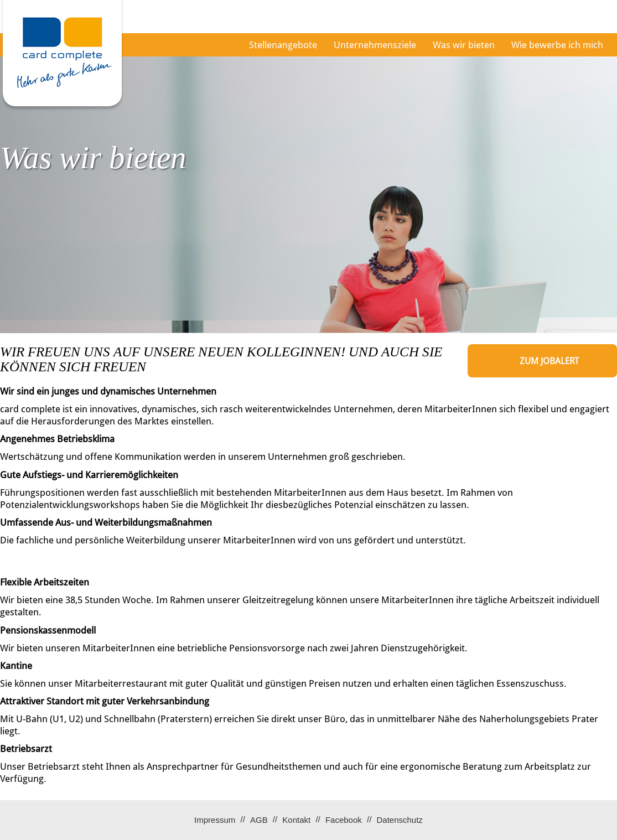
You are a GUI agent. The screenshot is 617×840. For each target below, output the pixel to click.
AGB (259, 820)
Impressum (215, 820)
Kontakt (296, 820)
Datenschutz (399, 820)
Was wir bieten (464, 45)
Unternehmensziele (375, 45)
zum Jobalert (549, 361)
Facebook (344, 820)
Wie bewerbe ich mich (557, 45)
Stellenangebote (283, 45)
